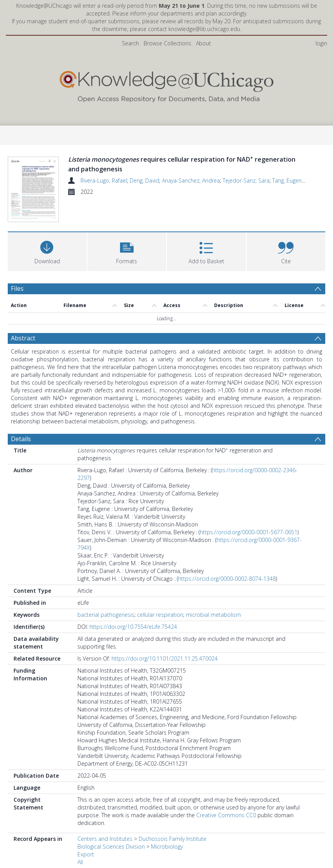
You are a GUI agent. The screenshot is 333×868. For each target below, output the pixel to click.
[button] (127, 263)
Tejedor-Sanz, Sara (246, 180)
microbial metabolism (213, 627)
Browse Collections (167, 43)
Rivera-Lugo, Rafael (104, 180)
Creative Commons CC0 (226, 828)
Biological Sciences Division (111, 859)
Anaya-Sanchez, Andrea (191, 180)
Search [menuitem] (130, 43)
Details (21, 452)
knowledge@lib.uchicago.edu (204, 29)
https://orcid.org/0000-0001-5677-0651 (249, 545)
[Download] (47, 263)
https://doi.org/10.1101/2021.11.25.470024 (165, 671)
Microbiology (167, 859)
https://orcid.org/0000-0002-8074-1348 (227, 591)
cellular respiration (160, 627)
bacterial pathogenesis (106, 627)
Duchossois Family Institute (173, 852)
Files (17, 301)
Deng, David (144, 180)
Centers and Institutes (105, 852)
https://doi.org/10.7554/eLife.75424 (133, 639)
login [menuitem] (321, 43)
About (203, 43)
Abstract (23, 351)
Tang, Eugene (288, 180)
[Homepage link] (166, 85)
